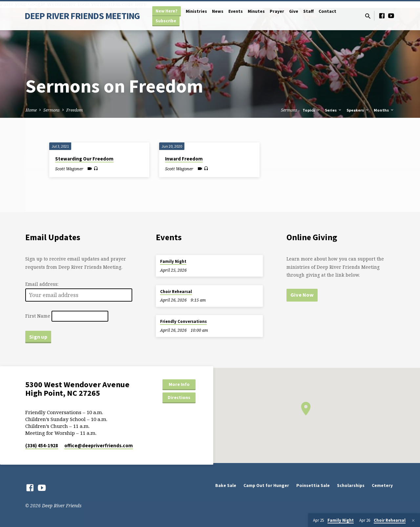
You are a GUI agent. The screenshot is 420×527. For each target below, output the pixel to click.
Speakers (358, 110)
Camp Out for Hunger (266, 485)
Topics (312, 110)
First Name (38, 316)
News (218, 11)
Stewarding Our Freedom (84, 159)
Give (294, 11)
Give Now (302, 295)
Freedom (74, 110)
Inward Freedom (184, 159)
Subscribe (166, 21)
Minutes (256, 11)
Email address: (42, 284)
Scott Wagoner (69, 169)
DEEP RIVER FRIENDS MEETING (82, 16)
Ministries (196, 11)
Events (236, 11)
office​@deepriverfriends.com (99, 445)
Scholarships (351, 485)
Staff (308, 11)
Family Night (173, 261)
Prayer (277, 11)
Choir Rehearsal (176, 292)
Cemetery (382, 485)
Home (31, 110)
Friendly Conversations (183, 321)
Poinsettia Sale (313, 485)
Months (384, 110)
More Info (179, 384)
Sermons (52, 110)
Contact (327, 11)
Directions (179, 397)
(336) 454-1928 (42, 445)
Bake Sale (226, 485)
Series (334, 110)
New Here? (167, 11)
